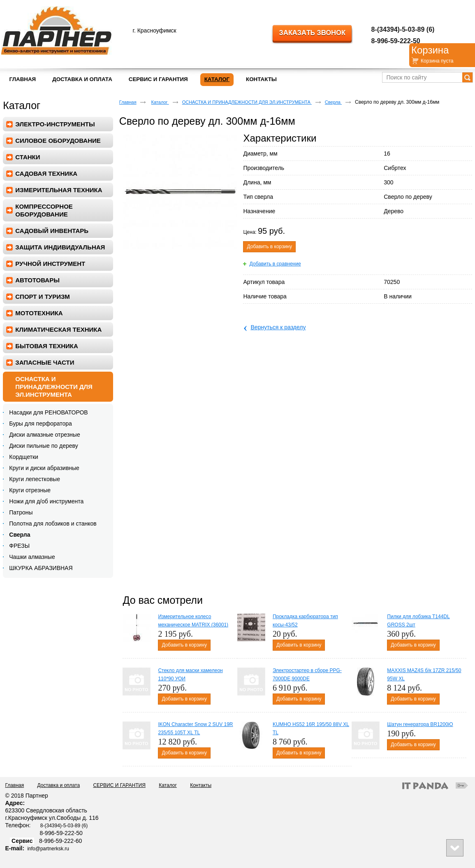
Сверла (333, 102)
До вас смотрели (162, 600)
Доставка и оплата (59, 785)
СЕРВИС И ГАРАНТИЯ (119, 785)
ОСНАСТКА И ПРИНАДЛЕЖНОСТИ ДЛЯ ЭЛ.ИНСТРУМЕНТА (247, 102)
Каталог (217, 79)
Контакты (201, 785)
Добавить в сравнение (275, 264)
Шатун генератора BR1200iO (420, 724)
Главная (128, 102)
